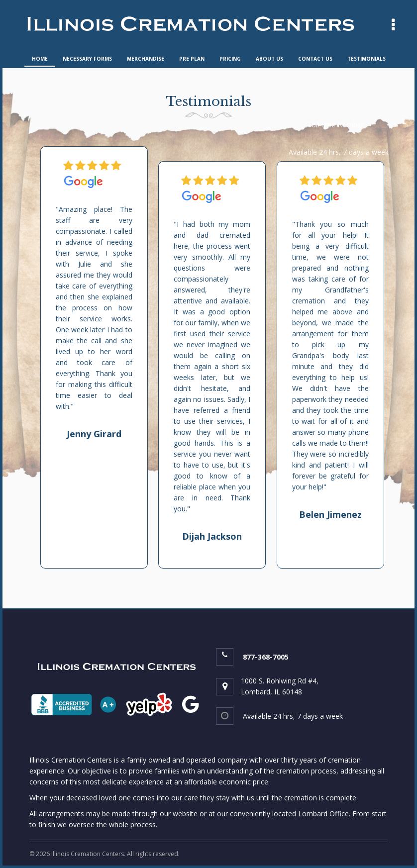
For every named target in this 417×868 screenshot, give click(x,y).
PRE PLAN (192, 59)
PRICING (230, 59)
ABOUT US (269, 59)
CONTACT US (315, 59)
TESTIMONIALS (366, 59)
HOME (40, 59)
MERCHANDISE (146, 59)
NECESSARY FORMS (87, 59)
